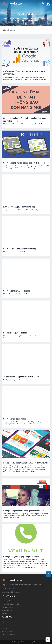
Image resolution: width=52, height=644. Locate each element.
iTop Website (12, 3)
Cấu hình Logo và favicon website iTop (20, 249)
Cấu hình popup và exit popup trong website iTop (24, 163)
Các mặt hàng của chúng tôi (11, 604)
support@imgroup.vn (13, 592)
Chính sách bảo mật (8, 635)
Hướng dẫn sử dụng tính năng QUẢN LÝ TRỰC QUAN (25, 463)
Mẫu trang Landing (8, 607)
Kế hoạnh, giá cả (7, 610)
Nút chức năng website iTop (15, 333)
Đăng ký (4, 614)
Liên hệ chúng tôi (7, 631)
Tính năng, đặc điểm (8, 601)
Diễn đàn (4, 628)
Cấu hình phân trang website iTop (17, 419)
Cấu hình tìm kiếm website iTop (17, 291)
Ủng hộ (4, 622)
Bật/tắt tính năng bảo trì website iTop (19, 207)
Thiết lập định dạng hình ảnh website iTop (21, 377)
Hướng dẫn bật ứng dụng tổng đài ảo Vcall (21, 557)
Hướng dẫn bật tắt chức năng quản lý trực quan (23, 511)
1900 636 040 (11, 588)
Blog (3, 625)
